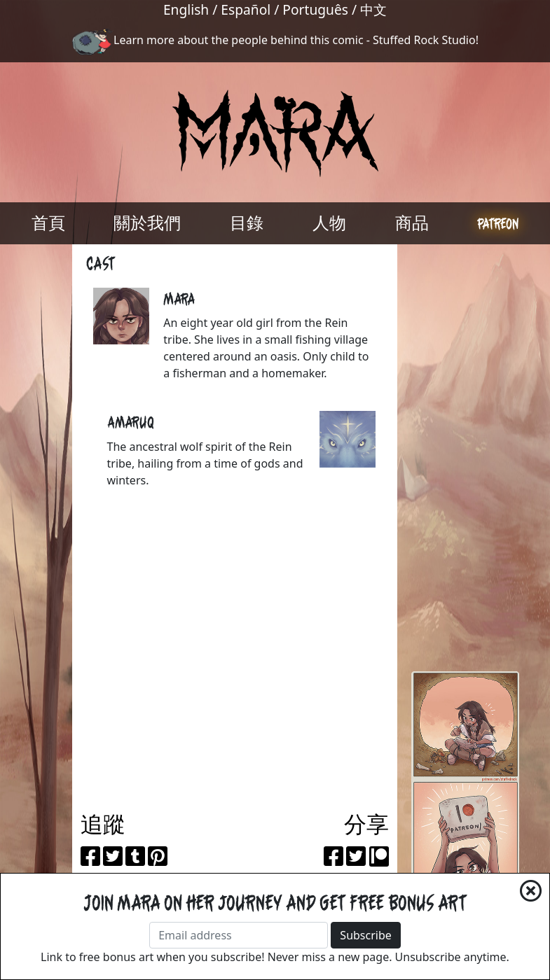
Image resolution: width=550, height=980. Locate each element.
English (186, 9)
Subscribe (365, 935)
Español (246, 9)
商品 (412, 223)
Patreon (498, 223)
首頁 (48, 223)
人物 (329, 223)
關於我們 (147, 223)
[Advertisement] (465, 454)
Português (315, 9)
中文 (373, 9)
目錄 (247, 223)
